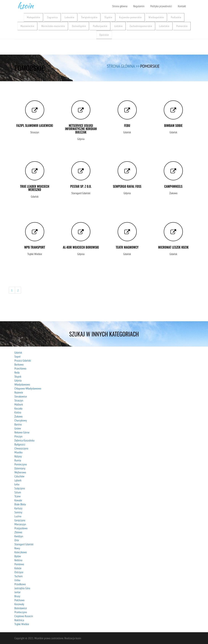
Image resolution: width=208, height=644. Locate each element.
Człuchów (19, 476)
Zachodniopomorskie (141, 26)
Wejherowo (20, 472)
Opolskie (104, 35)
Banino (18, 424)
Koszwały (19, 604)
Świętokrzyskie (89, 17)
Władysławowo (22, 384)
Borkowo (19, 364)
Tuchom (19, 576)
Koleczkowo (21, 552)
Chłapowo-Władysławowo (28, 388)
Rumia (18, 460)
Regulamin (139, 6)
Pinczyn (18, 436)
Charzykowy (21, 420)
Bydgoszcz (20, 444)
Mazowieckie (28, 26)
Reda (17, 372)
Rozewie (19, 392)
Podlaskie (176, 17)
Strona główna (120, 6)
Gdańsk (18, 352)
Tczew (18, 496)
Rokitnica (19, 620)
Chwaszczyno (21, 448)
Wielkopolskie (156, 17)
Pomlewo (19, 564)
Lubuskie (69, 17)
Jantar (18, 592)
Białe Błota (20, 504)
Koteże (18, 568)
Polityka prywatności (161, 6)
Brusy (17, 596)
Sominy (18, 512)
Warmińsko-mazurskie (53, 26)
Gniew (18, 428)
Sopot (18, 356)
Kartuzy (18, 508)
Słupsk (18, 376)
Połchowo (20, 600)
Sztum (18, 492)
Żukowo (19, 416)
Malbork (19, 404)
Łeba (17, 484)
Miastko (19, 452)
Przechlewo (20, 368)
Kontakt (182, 6)
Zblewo (18, 532)
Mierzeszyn (20, 524)
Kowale (18, 500)
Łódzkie (119, 26)
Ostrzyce (19, 572)
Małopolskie (33, 17)
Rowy (17, 548)
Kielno (18, 412)
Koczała (18, 408)
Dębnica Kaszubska (24, 440)
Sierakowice (21, 396)
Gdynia (18, 380)
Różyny (18, 456)
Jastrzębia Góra (22, 588)
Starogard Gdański (24, 544)
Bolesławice (21, 608)
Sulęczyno (20, 488)
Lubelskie (164, 26)
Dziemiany (20, 468)
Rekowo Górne (22, 432)
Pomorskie (182, 26)
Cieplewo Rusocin (24, 616)
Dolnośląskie (79, 26)
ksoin (25, 5)
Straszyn (19, 400)
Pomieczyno (21, 464)
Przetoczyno (21, 612)
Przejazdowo (21, 528)
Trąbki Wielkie (22, 624)
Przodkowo (20, 584)
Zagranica (52, 17)
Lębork (18, 480)
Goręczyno (20, 520)
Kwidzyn (19, 536)
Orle (17, 540)
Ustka (17, 580)
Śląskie (108, 17)
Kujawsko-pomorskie (130, 17)
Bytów (18, 556)
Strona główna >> (123, 66)
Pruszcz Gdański (23, 360)
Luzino (18, 516)
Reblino (18, 560)
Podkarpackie (100, 26)
